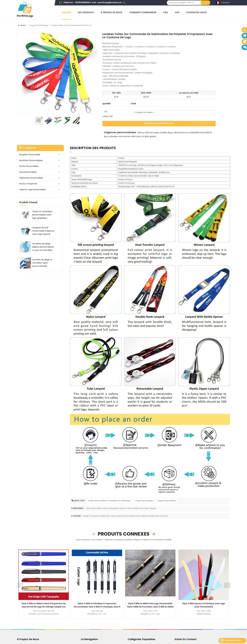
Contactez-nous (196, 13)
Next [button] (227, 585)
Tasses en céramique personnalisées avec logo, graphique (42, 215)
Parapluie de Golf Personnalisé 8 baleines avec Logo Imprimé (43, 231)
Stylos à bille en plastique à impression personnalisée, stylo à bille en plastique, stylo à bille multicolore (97, 605)
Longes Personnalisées (144, 501)
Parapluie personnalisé (30, 155)
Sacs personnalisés (28, 172)
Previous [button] (20, 585)
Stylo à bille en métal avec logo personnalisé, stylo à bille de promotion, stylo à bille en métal (150, 605)
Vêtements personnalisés (31, 178)
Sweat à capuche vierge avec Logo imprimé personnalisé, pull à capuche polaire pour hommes (126, 516)
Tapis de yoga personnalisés (32, 190)
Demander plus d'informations (159, 124)
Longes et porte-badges (39, 25)
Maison (66, 13)
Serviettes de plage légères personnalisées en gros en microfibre (43, 247)
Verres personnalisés (29, 166)
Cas (177, 13)
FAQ (166, 13)
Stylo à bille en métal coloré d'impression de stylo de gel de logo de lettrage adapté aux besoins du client (44, 605)
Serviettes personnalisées (31, 160)
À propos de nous (111, 13)
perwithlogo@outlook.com (110, 3)
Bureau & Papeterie (28, 184)
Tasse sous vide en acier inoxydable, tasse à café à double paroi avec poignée (121, 509)
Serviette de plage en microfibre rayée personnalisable (42, 263)
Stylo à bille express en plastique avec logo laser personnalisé (204, 605)
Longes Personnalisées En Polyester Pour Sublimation (109, 501)
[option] (58, 73)
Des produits (86, 13)
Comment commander (143, 13)
